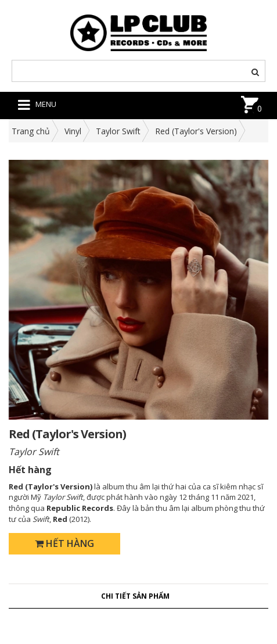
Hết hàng (64, 543)
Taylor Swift (118, 131)
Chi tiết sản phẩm (135, 596)
